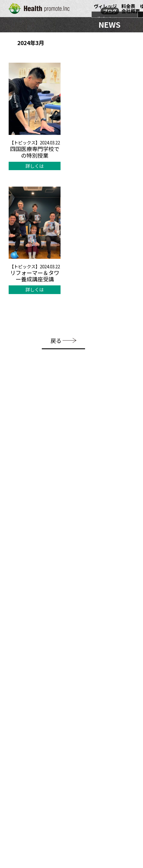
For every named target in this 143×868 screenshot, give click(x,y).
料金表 (128, 6)
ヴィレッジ (105, 6)
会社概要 (131, 11)
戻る (63, 340)
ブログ (110, 11)
